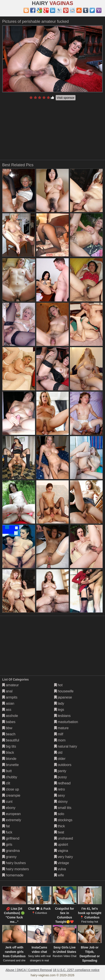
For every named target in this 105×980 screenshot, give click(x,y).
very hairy (64, 857)
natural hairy (66, 746)
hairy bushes (14, 863)
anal (7, 691)
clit (6, 783)
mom (60, 740)
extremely (12, 820)
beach (9, 734)
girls (7, 845)
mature (61, 728)
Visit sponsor (66, 98)
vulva (60, 869)
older (60, 759)
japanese (63, 697)
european (11, 814)
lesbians (62, 716)
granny (9, 857)
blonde (9, 759)
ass (7, 710)
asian (8, 703)
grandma (11, 851)
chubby (10, 777)
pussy (61, 777)
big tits (9, 746)
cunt (7, 802)
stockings (63, 820)
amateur (10, 685)
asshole (10, 716)
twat (59, 832)
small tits (63, 808)
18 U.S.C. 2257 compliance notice (76, 970)
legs (59, 710)
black (8, 753)
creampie (11, 795)
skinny (61, 802)
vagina (61, 851)
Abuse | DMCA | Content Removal (29, 970)
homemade (13, 875)
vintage (62, 863)
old (58, 753)
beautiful (11, 740)
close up (11, 789)
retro (60, 789)
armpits (10, 697)
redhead (62, 783)
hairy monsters (16, 869)
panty (60, 771)
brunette (10, 765)
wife (59, 875)
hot (58, 685)
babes (9, 722)
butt (7, 771)
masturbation (66, 722)
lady (59, 703)
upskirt (61, 845)
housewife (64, 691)
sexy (60, 795)
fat (6, 826)
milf (59, 734)
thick (60, 826)
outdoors (63, 765)
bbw (7, 728)
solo (59, 814)
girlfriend (11, 838)
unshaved (64, 838)
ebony (9, 808)
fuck (7, 832)
